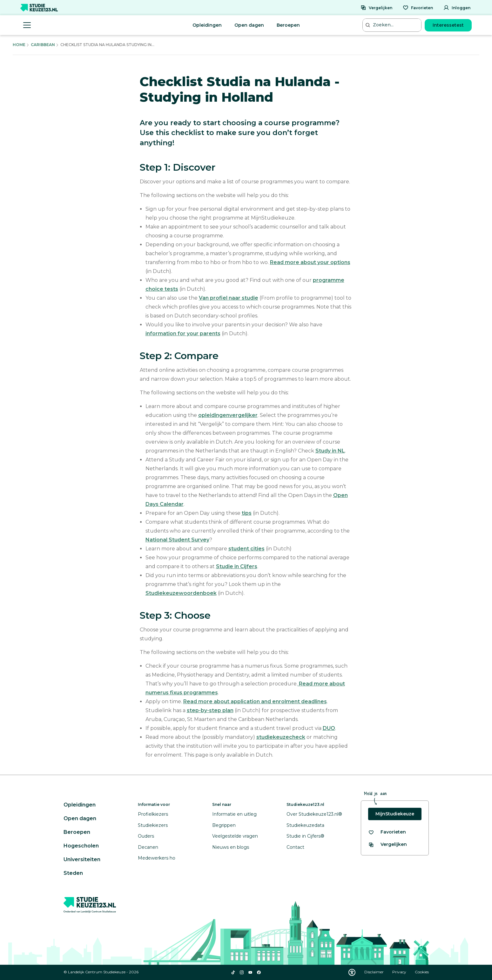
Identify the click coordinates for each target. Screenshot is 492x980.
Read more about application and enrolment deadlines (255, 701)
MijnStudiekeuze (395, 814)
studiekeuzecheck (281, 737)
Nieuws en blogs (231, 847)
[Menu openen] (27, 25)
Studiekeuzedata (305, 825)
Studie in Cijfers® (305, 836)
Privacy (400, 972)
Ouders (146, 836)
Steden (73, 873)
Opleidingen (207, 25)
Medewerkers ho (157, 858)
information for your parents (183, 333)
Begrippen (224, 825)
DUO (329, 728)
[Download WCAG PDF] (352, 972)
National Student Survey (177, 540)
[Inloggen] (457, 8)
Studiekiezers (153, 825)
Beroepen (288, 25)
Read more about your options (310, 262)
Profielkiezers (153, 814)
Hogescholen (81, 846)
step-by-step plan (210, 710)
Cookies (422, 972)
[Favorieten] (418, 8)
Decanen (148, 847)
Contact (295, 847)
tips (247, 513)
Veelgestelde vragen (235, 836)
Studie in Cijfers (237, 566)
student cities (246, 549)
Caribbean (43, 45)
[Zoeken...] (393, 25)
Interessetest (448, 25)
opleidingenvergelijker (228, 415)
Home (19, 45)
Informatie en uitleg (234, 814)
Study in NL (330, 451)
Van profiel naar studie (229, 298)
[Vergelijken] (376, 8)
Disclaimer (374, 972)
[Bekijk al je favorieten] (387, 832)
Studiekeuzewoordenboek (181, 593)
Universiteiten (82, 859)
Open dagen (249, 25)
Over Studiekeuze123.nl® (314, 814)
